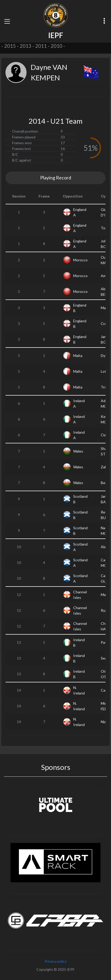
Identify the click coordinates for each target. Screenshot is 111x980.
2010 (56, 46)
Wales (78, 451)
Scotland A (80, 547)
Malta (78, 356)
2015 (10, 46)
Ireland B (79, 642)
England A (80, 212)
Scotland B (80, 499)
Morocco (80, 260)
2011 (41, 46)
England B (80, 308)
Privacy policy (56, 961)
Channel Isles (80, 595)
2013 (25, 46)
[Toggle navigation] (7, 21)
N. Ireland (79, 690)
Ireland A (79, 403)
